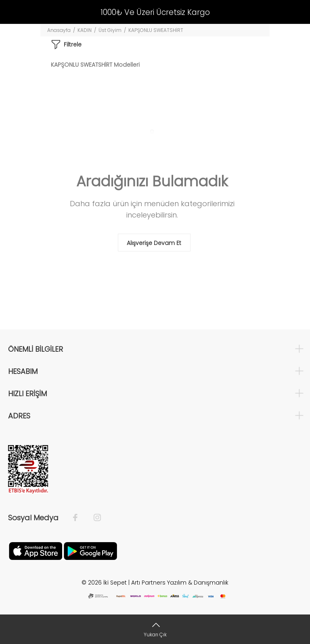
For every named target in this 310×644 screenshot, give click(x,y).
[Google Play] (90, 551)
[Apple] (36, 551)
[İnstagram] (93, 518)
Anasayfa (59, 30)
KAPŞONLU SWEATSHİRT (156, 30)
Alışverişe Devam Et (154, 243)
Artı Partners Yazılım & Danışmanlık (180, 583)
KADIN (85, 30)
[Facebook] (79, 518)
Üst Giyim (110, 30)
